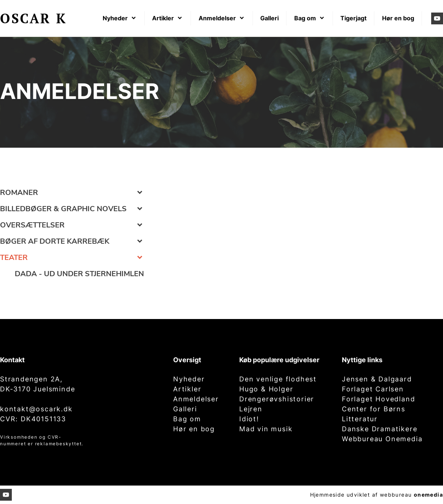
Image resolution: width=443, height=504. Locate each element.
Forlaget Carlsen (373, 389)
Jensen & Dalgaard (377, 379)
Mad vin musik (266, 429)
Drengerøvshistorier (277, 399)
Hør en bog (194, 429)
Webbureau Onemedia (382, 439)
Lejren (251, 409)
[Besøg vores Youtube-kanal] (437, 18)
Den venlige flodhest (278, 379)
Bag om (187, 419)
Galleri (185, 409)
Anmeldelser (196, 399)
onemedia (428, 495)
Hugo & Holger (266, 389)
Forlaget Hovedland (378, 399)
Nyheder (189, 379)
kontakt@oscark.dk (36, 409)
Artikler (187, 389)
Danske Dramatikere (380, 429)
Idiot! (249, 419)
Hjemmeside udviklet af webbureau (361, 495)
